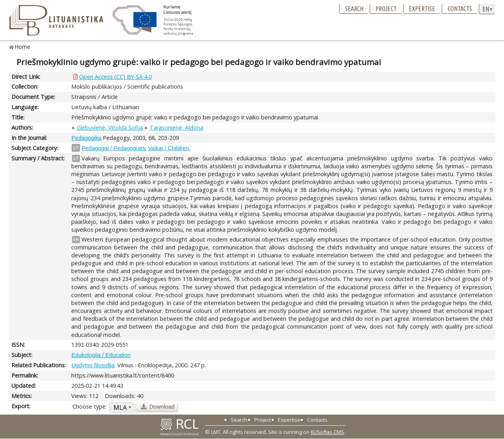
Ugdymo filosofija (93, 365)
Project (386, 9)
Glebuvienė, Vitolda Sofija (110, 127)
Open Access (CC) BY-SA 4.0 (115, 77)
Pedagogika (86, 138)
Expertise (422, 9)
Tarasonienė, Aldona (176, 127)
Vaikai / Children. (169, 148)
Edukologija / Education (101, 355)
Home (23, 47)
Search (354, 9)
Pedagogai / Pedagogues (113, 148)
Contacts (460, 9)
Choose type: (90, 406)
